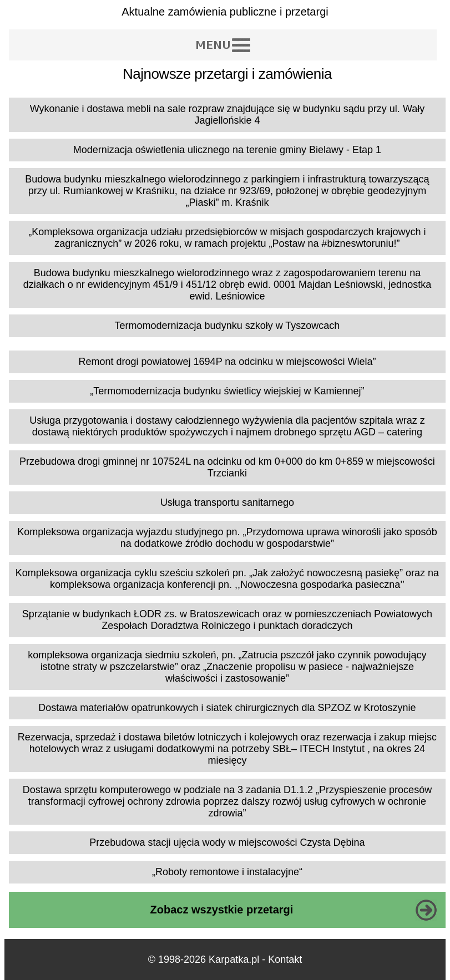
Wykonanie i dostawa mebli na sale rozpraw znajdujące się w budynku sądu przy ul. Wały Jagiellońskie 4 (227, 115)
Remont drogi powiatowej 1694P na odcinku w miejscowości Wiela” (227, 362)
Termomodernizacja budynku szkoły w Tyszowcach (227, 326)
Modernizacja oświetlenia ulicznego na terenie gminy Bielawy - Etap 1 (227, 150)
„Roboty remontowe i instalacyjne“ (227, 872)
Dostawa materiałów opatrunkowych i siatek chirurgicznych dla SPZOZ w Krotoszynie (227, 708)
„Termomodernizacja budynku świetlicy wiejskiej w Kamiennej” (227, 391)
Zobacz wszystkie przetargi (222, 910)
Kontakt (285, 959)
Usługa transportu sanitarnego (227, 502)
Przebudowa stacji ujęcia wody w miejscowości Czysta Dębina (227, 842)
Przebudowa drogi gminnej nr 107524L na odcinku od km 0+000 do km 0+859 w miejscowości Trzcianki (227, 467)
